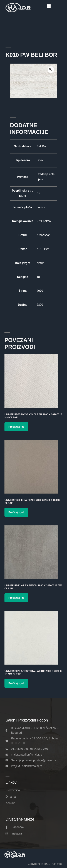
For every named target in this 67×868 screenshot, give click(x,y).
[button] (49, 6)
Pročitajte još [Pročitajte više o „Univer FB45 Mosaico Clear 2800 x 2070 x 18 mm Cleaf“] (16, 427)
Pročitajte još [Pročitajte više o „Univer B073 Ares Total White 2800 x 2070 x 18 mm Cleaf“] (16, 683)
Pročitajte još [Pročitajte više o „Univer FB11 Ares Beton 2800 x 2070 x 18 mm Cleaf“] (16, 598)
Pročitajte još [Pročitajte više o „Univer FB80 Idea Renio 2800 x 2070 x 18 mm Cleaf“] (16, 512)
